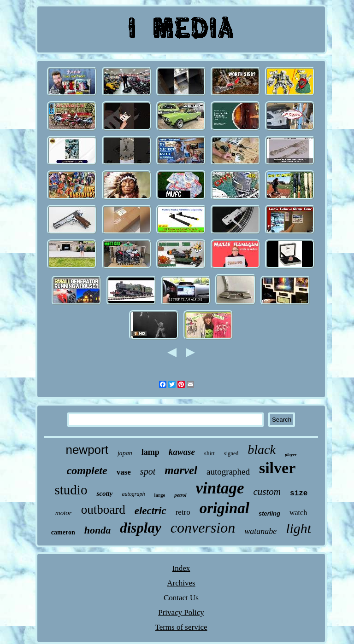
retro (183, 512)
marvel (181, 470)
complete (87, 470)
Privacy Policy (181, 612)
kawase (182, 452)
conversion (203, 528)
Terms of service (181, 627)
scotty (104, 493)
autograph (133, 494)
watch (298, 513)
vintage (220, 488)
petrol (180, 495)
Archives (181, 583)
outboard (103, 510)
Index (181, 568)
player (291, 455)
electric (150, 511)
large (159, 495)
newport (87, 450)
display (141, 528)
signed (231, 453)
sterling (269, 513)
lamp (150, 452)
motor (64, 513)
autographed (228, 472)
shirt (209, 453)
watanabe (260, 531)
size (299, 493)
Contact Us (181, 598)
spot (148, 471)
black (262, 450)
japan (125, 453)
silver (277, 468)
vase (124, 472)
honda (97, 530)
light (298, 528)
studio (71, 490)
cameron (63, 532)
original (224, 508)
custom (267, 492)
